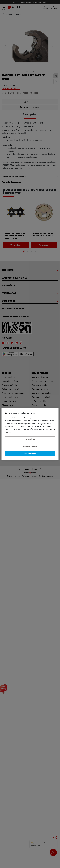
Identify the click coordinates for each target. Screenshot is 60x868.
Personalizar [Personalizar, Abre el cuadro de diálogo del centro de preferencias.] (30, 439)
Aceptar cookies (30, 454)
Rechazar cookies (30, 446)
